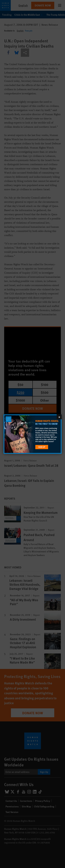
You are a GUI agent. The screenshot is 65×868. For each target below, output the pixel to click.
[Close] (59, 417)
